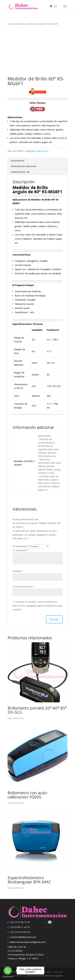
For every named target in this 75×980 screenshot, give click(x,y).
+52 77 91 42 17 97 (20, 922)
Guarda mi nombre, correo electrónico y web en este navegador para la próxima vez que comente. (37, 606)
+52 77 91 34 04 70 (20, 932)
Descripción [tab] (18, 161)
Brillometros (20, 24)
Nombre (18, 571)
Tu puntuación (21, 546)
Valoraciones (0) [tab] (20, 172)
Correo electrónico (23, 587)
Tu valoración (21, 550)
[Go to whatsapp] (8, 971)
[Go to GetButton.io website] (8, 977)
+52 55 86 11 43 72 (20, 927)
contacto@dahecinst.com (23, 937)
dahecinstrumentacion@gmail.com (28, 942)
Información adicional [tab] (23, 166)
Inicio (10, 24)
